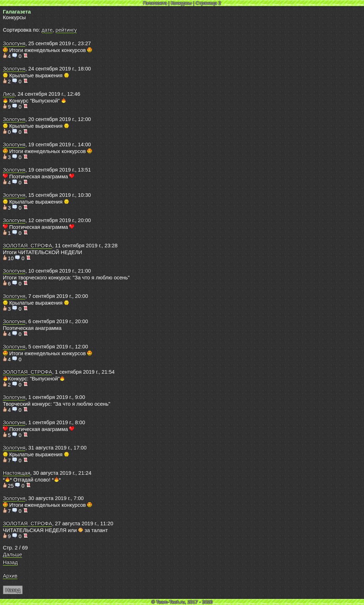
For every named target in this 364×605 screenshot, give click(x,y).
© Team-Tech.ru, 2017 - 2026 (182, 602)
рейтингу (66, 30)
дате (47, 30)
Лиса (9, 94)
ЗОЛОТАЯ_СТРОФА (27, 246)
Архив (10, 576)
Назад (10, 562)
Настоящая (17, 473)
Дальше (12, 554)
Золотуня (14, 43)
